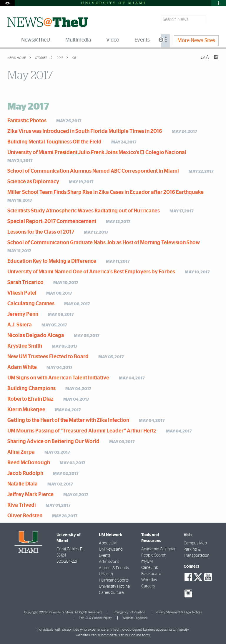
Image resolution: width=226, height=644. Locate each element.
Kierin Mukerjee (26, 410)
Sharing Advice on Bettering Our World (53, 442)
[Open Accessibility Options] (7, 3)
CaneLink (150, 568)
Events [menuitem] (142, 40)
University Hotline (114, 587)
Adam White (22, 367)
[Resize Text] (205, 58)
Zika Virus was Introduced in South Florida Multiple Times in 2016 (85, 131)
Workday (149, 580)
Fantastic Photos (27, 121)
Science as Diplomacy (33, 182)
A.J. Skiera (20, 325)
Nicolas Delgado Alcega (36, 336)
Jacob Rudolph (25, 473)
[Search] (213, 20)
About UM (108, 543)
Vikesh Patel (22, 293)
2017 (59, 58)
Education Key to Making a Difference (52, 261)
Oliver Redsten (25, 516)
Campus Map (195, 543)
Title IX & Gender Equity (95, 618)
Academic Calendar (158, 549)
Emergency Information (129, 612)
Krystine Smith (25, 346)
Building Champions (31, 389)
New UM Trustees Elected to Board (48, 357)
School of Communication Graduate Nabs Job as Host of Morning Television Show (104, 243)
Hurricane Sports (114, 580)
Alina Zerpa (21, 452)
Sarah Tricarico (25, 283)
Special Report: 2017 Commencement (52, 222)
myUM (147, 562)
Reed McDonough (29, 463)
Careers (148, 586)
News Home (17, 58)
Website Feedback (135, 618)
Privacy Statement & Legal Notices (179, 612)
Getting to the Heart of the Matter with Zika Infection (68, 420)
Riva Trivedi (22, 505)
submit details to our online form (124, 635)
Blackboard (151, 574)
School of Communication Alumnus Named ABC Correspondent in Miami (93, 171)
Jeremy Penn (23, 314)
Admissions (109, 562)
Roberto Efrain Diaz (30, 399)
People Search (154, 555)
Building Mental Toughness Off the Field (54, 142)
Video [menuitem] (113, 40)
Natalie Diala (23, 484)
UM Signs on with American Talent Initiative (58, 378)
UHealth (106, 574)
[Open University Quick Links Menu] (219, 3)
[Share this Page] (212, 61)
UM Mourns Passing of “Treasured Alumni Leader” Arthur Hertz (82, 431)
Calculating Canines (31, 304)
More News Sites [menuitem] (196, 41)
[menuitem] (165, 41)
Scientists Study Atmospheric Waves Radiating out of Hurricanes (84, 211)
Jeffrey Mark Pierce (30, 495)
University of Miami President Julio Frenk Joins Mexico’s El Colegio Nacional (97, 153)
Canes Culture (111, 593)
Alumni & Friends (114, 568)
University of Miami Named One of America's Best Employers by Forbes (91, 272)
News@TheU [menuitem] (36, 40)
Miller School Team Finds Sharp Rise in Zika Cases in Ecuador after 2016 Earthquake (105, 192)
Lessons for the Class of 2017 (41, 232)
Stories (41, 58)
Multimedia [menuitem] (78, 40)
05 (74, 58)
